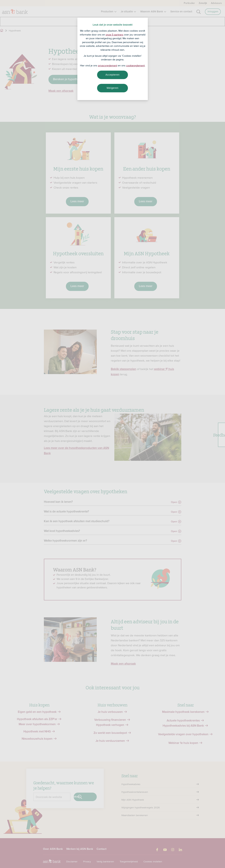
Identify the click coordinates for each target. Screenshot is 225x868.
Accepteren (113, 75)
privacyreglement (108, 65)
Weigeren (112, 88)
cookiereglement (135, 65)
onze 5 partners (115, 35)
